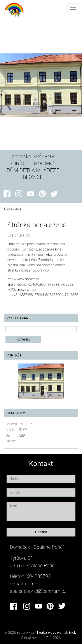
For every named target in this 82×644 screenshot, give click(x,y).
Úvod (8, 209)
